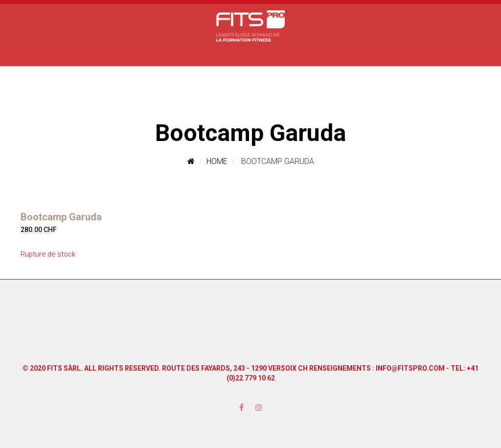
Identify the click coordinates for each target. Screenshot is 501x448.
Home (217, 161)
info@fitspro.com (410, 368)
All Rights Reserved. (122, 368)
